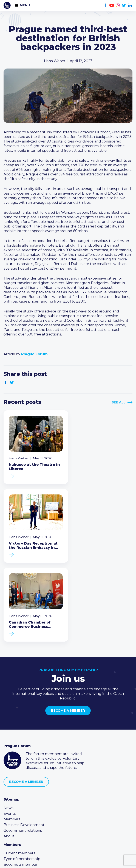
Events (10, 731)
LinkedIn (130, 5)
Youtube (112, 5)
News (8, 725)
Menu (25, 5)
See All (119, 402)
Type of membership (22, 776)
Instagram (118, 5)
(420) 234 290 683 (23, 805)
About (9, 754)
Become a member (68, 628)
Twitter (124, 5)
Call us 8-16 (13, 799)
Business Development (24, 742)
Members (12, 737)
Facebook (105, 5)
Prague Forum (7, 5)
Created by (68, 861)
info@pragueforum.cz (27, 810)
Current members (19, 771)
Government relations (23, 748)
